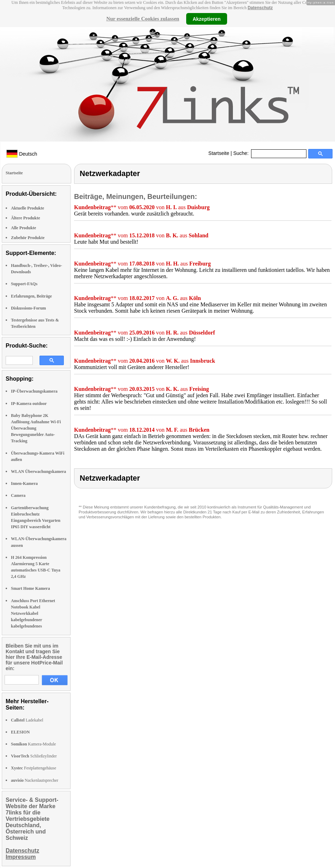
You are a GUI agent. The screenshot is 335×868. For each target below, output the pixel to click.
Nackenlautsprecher (35, 780)
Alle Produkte (23, 228)
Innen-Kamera (24, 483)
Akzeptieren (206, 19)
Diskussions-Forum (28, 308)
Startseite (219, 153)
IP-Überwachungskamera (34, 391)
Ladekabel (27, 720)
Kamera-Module (33, 744)
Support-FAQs (24, 284)
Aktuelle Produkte (28, 208)
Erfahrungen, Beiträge (31, 296)
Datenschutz (260, 8)
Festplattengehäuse (33, 768)
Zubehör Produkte (28, 238)
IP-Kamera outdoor (29, 404)
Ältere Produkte (26, 218)
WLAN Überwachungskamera (38, 472)
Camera (18, 495)
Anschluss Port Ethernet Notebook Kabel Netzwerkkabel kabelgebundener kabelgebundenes (33, 614)
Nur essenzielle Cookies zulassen (143, 19)
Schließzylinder (34, 756)
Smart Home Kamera (31, 588)
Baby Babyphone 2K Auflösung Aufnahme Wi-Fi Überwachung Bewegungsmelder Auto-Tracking (36, 428)
